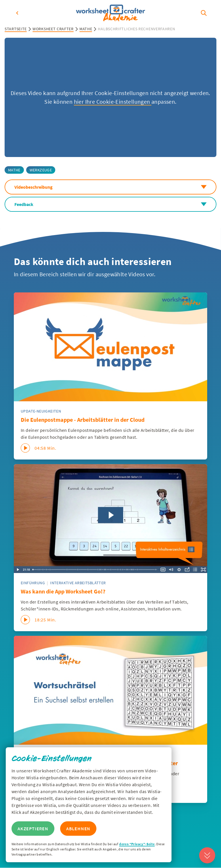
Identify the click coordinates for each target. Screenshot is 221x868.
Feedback (110, 204)
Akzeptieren (33, 829)
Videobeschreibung (110, 187)
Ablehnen (78, 829)
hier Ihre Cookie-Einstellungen (113, 102)
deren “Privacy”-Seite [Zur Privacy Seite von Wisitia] (137, 844)
